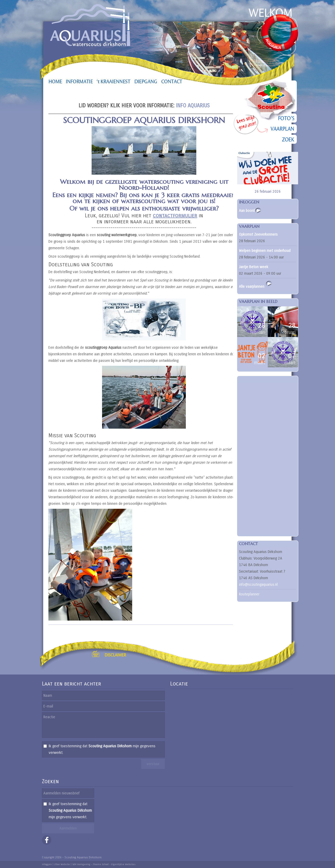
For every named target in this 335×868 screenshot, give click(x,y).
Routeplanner (249, 594)
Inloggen (47, 864)
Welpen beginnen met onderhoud (265, 251)
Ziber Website (62, 864)
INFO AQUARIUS (193, 106)
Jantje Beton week (254, 267)
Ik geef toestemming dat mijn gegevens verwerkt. (102, 749)
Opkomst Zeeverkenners (258, 234)
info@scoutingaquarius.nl (258, 585)
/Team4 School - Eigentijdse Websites (114, 864)
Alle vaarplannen (256, 284)
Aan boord (247, 211)
